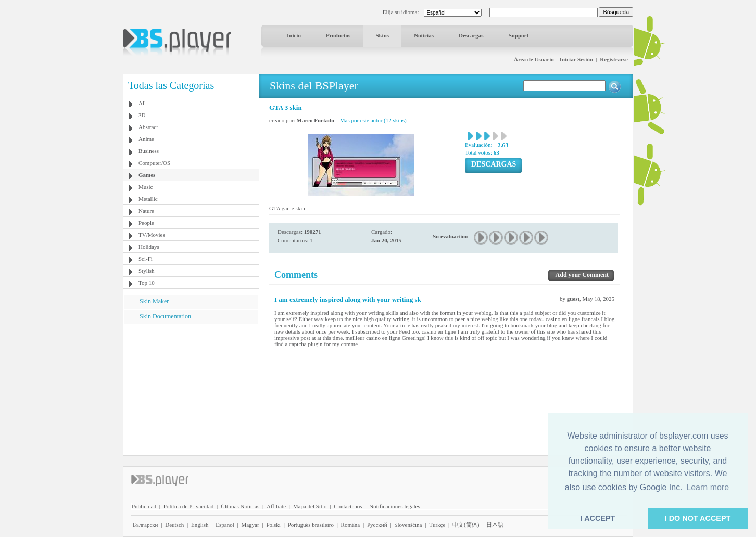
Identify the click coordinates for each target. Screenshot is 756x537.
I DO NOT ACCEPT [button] (698, 518)
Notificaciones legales (394, 506)
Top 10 (147, 283)
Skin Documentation (165, 316)
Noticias (424, 35)
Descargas (471, 35)
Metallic (148, 199)
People (146, 223)
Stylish (147, 271)
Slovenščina (408, 525)
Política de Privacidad (189, 506)
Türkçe (437, 525)
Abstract (148, 127)
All (142, 103)
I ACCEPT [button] (598, 518)
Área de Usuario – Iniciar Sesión (553, 59)
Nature (146, 211)
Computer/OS (154, 163)
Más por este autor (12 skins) (373, 120)
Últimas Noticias (240, 506)
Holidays (149, 247)
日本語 (495, 525)
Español (225, 525)
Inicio (294, 35)
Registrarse (614, 59)
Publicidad (144, 506)
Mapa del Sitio (310, 506)
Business (149, 151)
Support (519, 35)
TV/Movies (152, 235)
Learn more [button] (708, 487)
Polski (273, 525)
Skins (382, 35)
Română (351, 525)
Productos (338, 35)
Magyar (250, 525)
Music (146, 187)
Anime (146, 139)
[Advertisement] (191, 389)
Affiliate (276, 506)
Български (146, 525)
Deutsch (174, 525)
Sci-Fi (146, 259)
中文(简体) (466, 525)
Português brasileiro (311, 525)
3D (142, 115)
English (200, 525)
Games (147, 175)
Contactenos (348, 506)
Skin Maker (154, 301)
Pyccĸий (377, 525)
